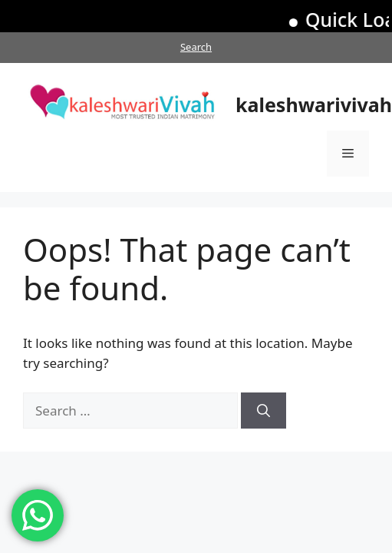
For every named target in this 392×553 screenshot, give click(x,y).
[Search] (264, 411)
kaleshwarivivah (314, 104)
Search (196, 47)
